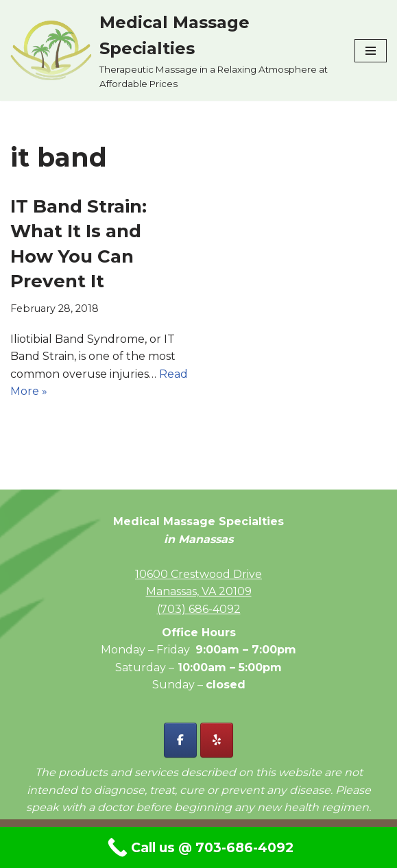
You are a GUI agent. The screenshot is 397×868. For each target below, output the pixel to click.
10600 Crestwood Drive (198, 574)
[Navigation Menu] (371, 51)
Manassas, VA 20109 (199, 591)
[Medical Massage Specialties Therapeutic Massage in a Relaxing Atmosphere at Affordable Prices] (172, 50)
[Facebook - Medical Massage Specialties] (180, 740)
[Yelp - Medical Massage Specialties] (217, 740)
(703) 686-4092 (199, 609)
